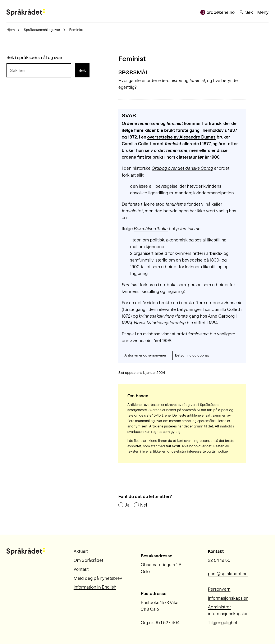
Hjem (11, 30)
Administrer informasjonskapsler (228, 610)
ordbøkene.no (217, 12)
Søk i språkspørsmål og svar (35, 58)
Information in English (95, 587)
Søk (246, 12)
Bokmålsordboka (151, 229)
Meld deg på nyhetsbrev (98, 578)
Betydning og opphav (192, 355)
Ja (127, 505)
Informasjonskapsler (228, 598)
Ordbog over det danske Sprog (182, 168)
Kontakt (81, 569)
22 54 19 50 (219, 560)
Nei (144, 505)
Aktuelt (81, 551)
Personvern (219, 589)
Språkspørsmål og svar (42, 30)
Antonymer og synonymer (145, 355)
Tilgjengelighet (223, 623)
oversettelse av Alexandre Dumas (181, 137)
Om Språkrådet (88, 560)
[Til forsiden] (26, 12)
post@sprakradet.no (228, 574)
